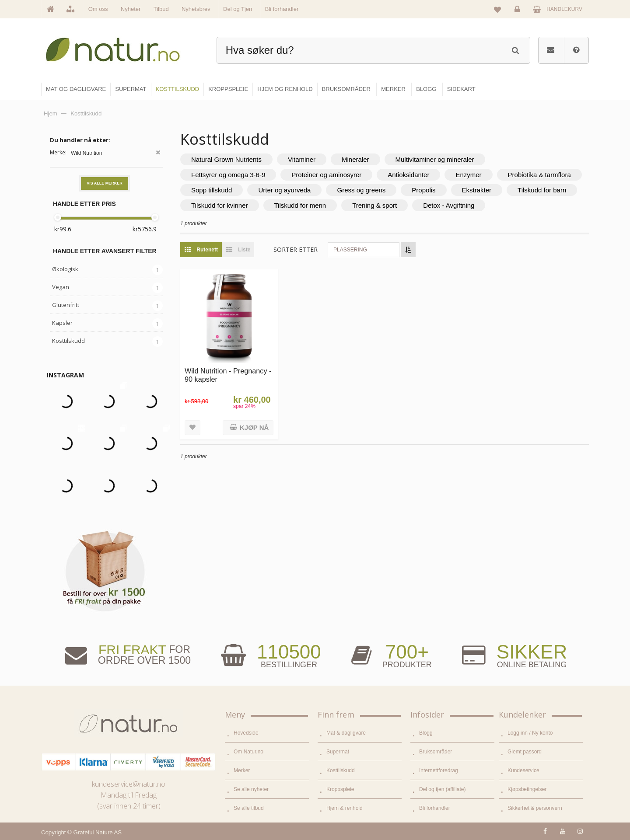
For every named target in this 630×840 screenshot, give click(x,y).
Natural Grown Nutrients (226, 159)
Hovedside (246, 733)
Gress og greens (361, 190)
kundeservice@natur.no (129, 784)
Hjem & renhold (345, 808)
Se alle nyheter (251, 789)
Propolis (423, 190)
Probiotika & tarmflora (539, 175)
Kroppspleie (340, 789)
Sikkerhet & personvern (535, 808)
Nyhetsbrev (196, 9)
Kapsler (62, 323)
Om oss (98, 9)
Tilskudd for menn (300, 205)
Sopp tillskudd (212, 190)
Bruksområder (436, 752)
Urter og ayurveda (284, 190)
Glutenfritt (66, 305)
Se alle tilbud (249, 808)
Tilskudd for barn (542, 190)
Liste (236, 250)
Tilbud (161, 9)
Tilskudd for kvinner (220, 205)
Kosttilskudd (68, 341)
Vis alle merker (105, 183)
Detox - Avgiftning (449, 205)
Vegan (61, 287)
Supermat (338, 752)
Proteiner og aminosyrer (326, 175)
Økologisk (65, 269)
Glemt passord (525, 752)
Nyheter (131, 9)
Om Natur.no (248, 752)
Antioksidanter (408, 175)
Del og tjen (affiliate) (443, 789)
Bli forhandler (282, 9)
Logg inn (519, 11)
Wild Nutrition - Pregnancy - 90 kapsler (228, 375)
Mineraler (355, 159)
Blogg (426, 733)
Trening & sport (374, 205)
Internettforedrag (439, 770)
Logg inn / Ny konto (530, 733)
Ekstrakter (477, 190)
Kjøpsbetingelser (527, 789)
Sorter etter (296, 249)
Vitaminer (302, 159)
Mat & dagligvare (346, 733)
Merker (242, 770)
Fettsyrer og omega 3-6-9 (228, 175)
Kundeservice (523, 770)
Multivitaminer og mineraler (435, 159)
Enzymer (468, 175)
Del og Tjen (238, 9)
